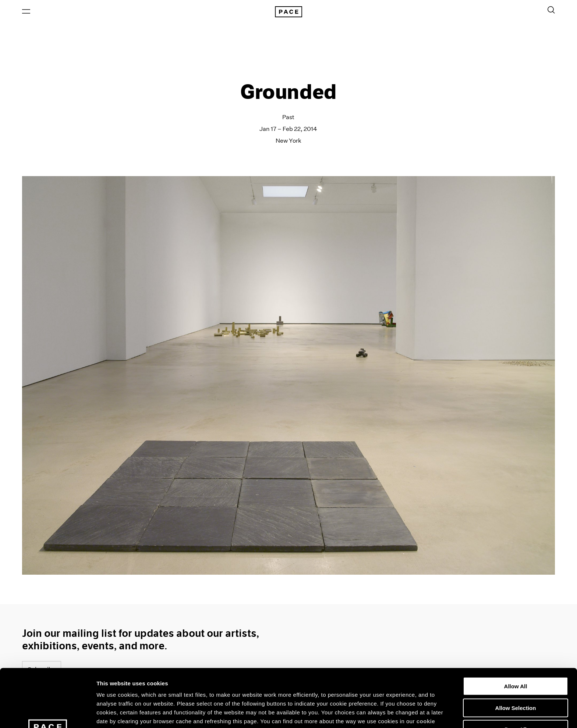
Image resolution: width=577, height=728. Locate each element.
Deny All (515, 671)
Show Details (387, 713)
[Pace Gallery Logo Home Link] (288, 12)
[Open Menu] (26, 11)
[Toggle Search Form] (551, 10)
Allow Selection (516, 650)
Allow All (516, 628)
